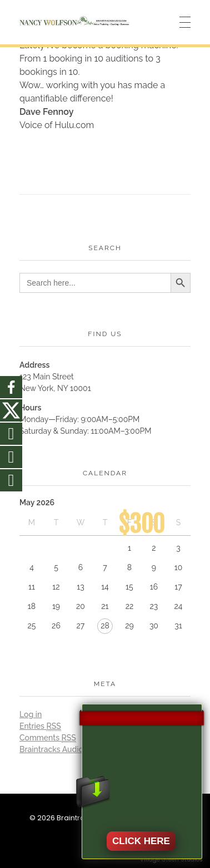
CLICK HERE (141, 841)
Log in (31, 714)
